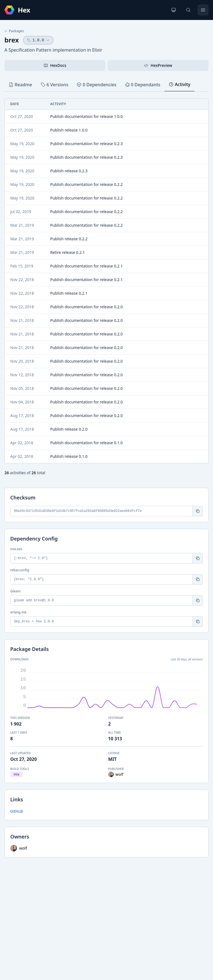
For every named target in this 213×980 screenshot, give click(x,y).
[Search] (188, 10)
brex (12, 40)
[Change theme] (174, 10)
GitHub (17, 811)
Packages (14, 31)
